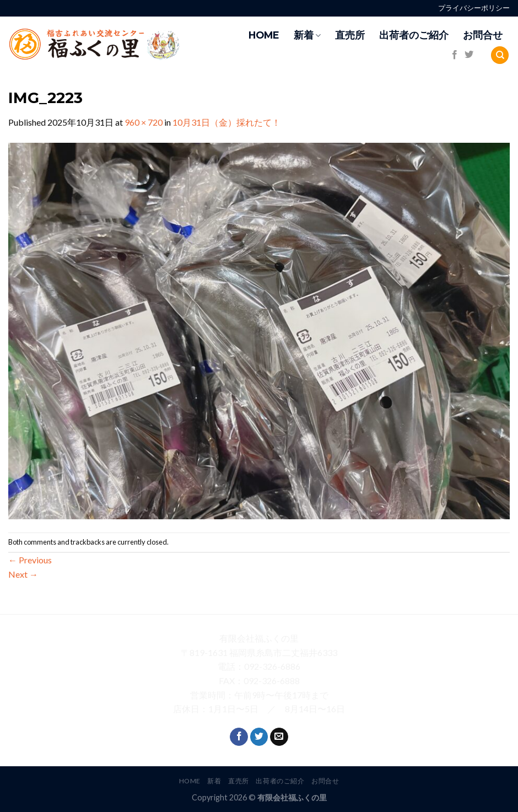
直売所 (350, 35)
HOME (264, 35)
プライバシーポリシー (474, 8)
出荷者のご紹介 (414, 35)
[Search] (500, 55)
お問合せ (483, 35)
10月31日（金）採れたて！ (226, 122)
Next (23, 574)
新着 (307, 35)
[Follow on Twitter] (469, 55)
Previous (30, 560)
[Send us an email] (279, 737)
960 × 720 (144, 122)
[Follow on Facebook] (455, 55)
